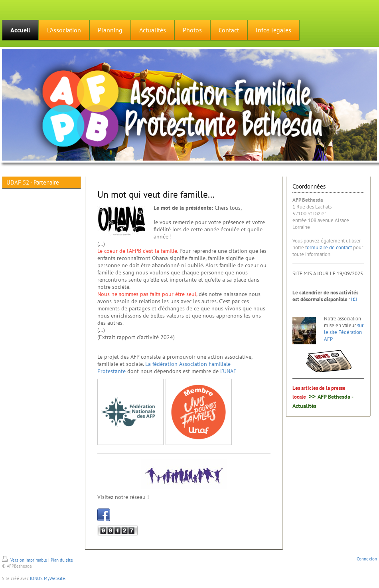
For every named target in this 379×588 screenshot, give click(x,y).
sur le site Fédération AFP (344, 332)
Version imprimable (25, 560)
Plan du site (62, 560)
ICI (354, 299)
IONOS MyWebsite (47, 578)
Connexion (367, 559)
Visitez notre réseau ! (123, 497)
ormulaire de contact (329, 247)
